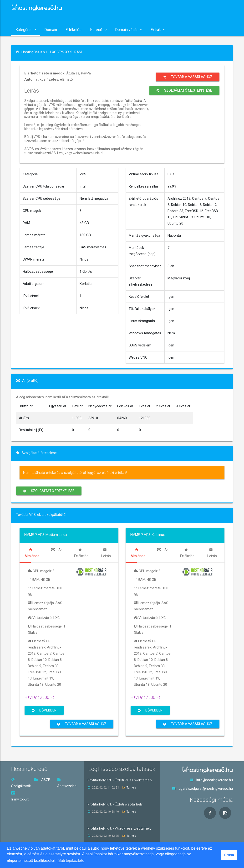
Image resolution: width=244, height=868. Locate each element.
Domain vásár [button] (129, 30)
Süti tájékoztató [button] (71, 860)
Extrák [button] (158, 30)
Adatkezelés (67, 783)
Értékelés (74, 30)
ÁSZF (42, 780)
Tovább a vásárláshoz (188, 77)
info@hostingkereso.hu (215, 780)
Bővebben (44, 710)
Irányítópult (20, 796)
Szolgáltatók (21, 783)
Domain (51, 30)
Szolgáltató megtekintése (184, 91)
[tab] (32, 553)
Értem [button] (229, 855)
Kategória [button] (26, 30)
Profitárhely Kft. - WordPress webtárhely (119, 828)
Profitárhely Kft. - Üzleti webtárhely (115, 804)
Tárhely (131, 788)
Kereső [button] (98, 30)
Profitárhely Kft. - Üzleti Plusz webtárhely (120, 780)
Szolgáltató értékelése (49, 491)
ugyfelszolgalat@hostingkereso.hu (206, 789)
